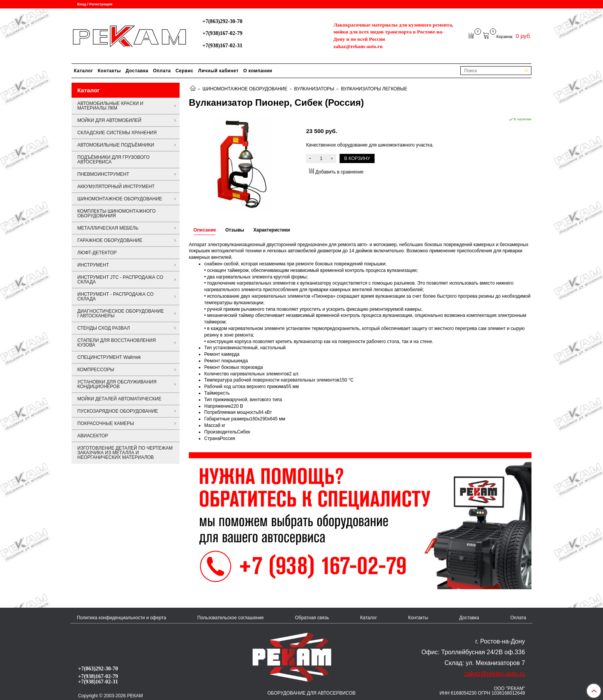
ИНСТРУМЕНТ (93, 265)
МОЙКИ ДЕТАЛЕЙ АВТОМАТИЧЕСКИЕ (119, 399)
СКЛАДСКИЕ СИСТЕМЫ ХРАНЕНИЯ (117, 133)
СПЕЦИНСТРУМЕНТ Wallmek (109, 357)
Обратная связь (312, 618)
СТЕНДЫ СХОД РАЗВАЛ (104, 328)
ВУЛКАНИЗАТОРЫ (314, 89)
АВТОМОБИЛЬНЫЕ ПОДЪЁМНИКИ (116, 145)
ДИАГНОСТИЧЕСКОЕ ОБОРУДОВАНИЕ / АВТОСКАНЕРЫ (121, 313)
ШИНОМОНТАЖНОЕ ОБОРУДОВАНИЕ (245, 89)
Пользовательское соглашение (231, 618)
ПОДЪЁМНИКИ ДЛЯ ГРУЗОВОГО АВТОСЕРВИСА (113, 160)
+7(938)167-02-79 (222, 33)
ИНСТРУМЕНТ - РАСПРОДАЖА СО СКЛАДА (115, 297)
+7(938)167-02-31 (222, 45)
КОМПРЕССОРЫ (96, 370)
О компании (258, 71)
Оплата (162, 71)
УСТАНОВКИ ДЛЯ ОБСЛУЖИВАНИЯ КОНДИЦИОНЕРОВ (117, 384)
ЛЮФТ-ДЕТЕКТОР (97, 253)
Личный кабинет (218, 71)
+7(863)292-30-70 (222, 21)
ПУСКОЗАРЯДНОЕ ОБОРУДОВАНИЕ (118, 411)
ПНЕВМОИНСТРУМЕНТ (103, 174)
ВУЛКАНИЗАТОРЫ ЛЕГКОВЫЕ (374, 89)
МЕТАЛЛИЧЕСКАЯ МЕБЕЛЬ (108, 228)
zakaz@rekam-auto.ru (358, 46)
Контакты (109, 71)
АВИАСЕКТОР (93, 436)
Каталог (83, 71)
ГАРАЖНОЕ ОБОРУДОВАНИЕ (110, 240)
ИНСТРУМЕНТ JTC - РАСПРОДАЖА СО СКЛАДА (120, 280)
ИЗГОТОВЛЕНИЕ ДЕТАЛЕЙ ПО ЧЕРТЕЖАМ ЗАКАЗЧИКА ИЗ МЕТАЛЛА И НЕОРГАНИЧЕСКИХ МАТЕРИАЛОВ (125, 453)
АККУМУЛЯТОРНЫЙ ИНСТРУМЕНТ (116, 187)
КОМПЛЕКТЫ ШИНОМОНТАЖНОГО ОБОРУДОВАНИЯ (117, 213)
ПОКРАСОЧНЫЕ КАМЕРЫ (106, 423)
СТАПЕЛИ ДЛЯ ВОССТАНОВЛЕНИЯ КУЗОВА (117, 343)
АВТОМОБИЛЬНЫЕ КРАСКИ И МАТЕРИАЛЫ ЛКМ (110, 106)
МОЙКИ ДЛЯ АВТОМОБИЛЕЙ (109, 120)
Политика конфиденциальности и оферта (122, 618)
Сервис (184, 71)
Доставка (137, 71)
